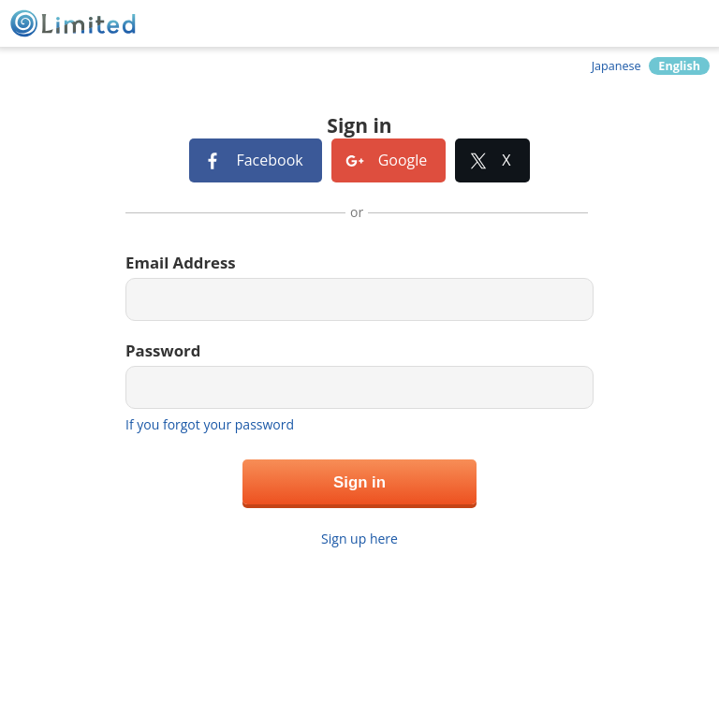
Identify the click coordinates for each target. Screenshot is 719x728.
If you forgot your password (210, 424)
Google (403, 160)
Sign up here (359, 539)
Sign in (359, 482)
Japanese (616, 66)
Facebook (269, 160)
